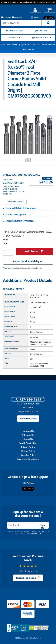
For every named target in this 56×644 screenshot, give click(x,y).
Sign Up (43, 526)
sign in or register (14, 268)
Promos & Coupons (10, 45)
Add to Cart (32, 251)
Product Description (16, 214)
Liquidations (25, 45)
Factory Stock (42, 31)
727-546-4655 (30, 399)
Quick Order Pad (49, 45)
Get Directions (29, 419)
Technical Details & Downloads (21, 208)
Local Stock (6, 17)
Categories (15, 38)
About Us (28, 439)
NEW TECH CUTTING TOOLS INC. (23, 175)
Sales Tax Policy (28, 455)
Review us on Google (26, 578)
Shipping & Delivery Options (20, 221)
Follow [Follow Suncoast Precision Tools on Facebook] (35, 18)
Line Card (37, 45)
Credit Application (28, 443)
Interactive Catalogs (42, 38)
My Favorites (29, 49)
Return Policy (28, 451)
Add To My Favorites (16, 202)
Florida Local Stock (15, 31)
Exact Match (17, 17)
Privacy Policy (28, 447)
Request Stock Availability (26, 261)
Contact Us (28, 431)
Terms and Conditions (28, 459)
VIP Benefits (28, 435)
